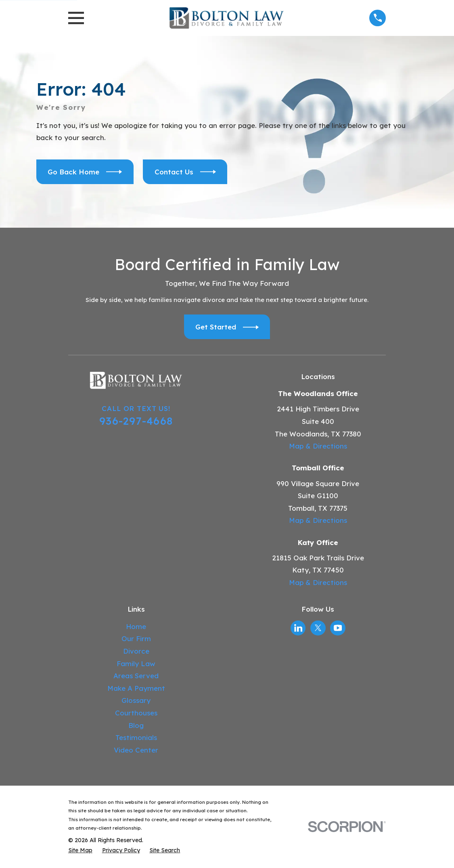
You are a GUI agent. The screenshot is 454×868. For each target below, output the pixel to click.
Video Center (136, 750)
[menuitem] (80, 851)
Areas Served (136, 676)
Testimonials (136, 737)
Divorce (136, 651)
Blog (136, 725)
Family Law (136, 664)
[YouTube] (338, 628)
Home (136, 626)
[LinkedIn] (298, 628)
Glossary (136, 700)
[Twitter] (318, 628)
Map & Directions (318, 446)
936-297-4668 (136, 421)
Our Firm (136, 638)
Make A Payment (136, 688)
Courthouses (136, 713)
